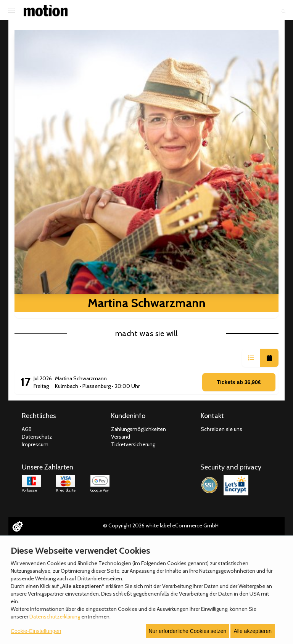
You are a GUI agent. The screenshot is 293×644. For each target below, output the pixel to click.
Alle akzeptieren (253, 631)
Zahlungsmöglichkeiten (138, 429)
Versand (121, 437)
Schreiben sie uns (221, 429)
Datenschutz (37, 437)
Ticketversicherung (133, 444)
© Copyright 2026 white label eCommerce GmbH (161, 525)
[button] (251, 358)
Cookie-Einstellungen (36, 631)
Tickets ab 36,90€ (239, 382)
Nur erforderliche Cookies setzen (188, 631)
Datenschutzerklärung (55, 617)
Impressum (35, 444)
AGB (27, 429)
